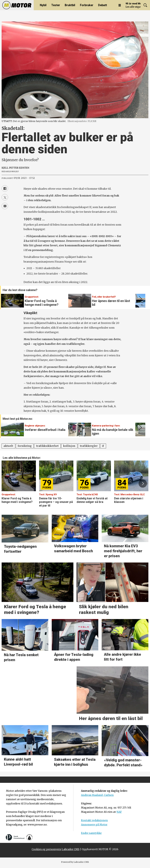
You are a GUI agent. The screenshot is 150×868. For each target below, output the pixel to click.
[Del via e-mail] (5, 206)
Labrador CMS (71, 849)
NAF (119, 812)
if (103, 446)
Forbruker (87, 5)
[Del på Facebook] (5, 188)
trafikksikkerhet (47, 446)
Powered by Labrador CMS (75, 862)
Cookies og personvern (46, 849)
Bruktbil (70, 5)
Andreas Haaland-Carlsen (97, 795)
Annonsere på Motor (94, 825)
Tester (56, 5)
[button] (140, 299)
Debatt (103, 5)
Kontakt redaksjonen (94, 820)
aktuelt (8, 446)
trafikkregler (89, 446)
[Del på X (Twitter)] (5, 197)
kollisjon (69, 446)
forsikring (25, 446)
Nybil (43, 5)
